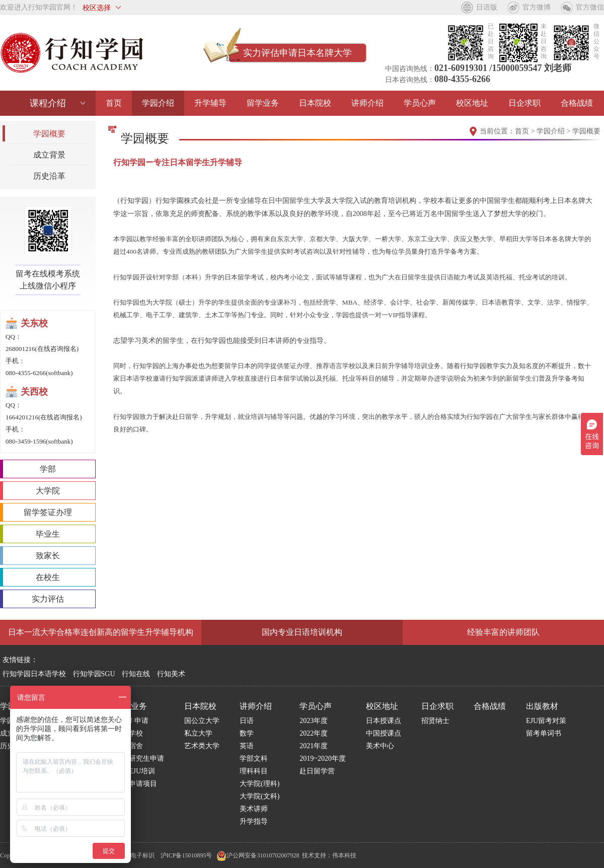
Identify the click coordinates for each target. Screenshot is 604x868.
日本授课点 (384, 721)
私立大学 (198, 733)
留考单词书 (544, 733)
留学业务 (263, 103)
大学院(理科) (259, 784)
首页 (114, 103)
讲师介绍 (367, 103)
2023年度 (314, 721)
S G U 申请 (132, 721)
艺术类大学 (202, 746)
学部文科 (254, 758)
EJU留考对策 (546, 721)
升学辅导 (210, 103)
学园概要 (49, 134)
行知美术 (171, 674)
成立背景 (49, 155)
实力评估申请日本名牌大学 (297, 53)
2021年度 (314, 746)
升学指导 (254, 821)
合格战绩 (577, 103)
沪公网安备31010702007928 (258, 855)
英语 (247, 746)
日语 (247, 721)
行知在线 (136, 674)
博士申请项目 (136, 784)
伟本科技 (344, 855)
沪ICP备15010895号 (186, 855)
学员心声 (420, 103)
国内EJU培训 (135, 771)
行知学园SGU (94, 674)
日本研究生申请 (139, 758)
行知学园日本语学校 (34, 674)
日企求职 (524, 103)
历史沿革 (49, 176)
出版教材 (542, 706)
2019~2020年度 (323, 758)
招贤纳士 (435, 721)
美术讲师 (254, 809)
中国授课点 (384, 733)
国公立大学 (202, 721)
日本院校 (315, 103)
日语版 (487, 7)
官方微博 (537, 7)
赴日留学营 (317, 771)
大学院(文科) (259, 796)
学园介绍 (158, 103)
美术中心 (380, 746)
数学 (247, 733)
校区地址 (472, 103)
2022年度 (314, 733)
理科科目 (254, 771)
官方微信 (590, 7)
